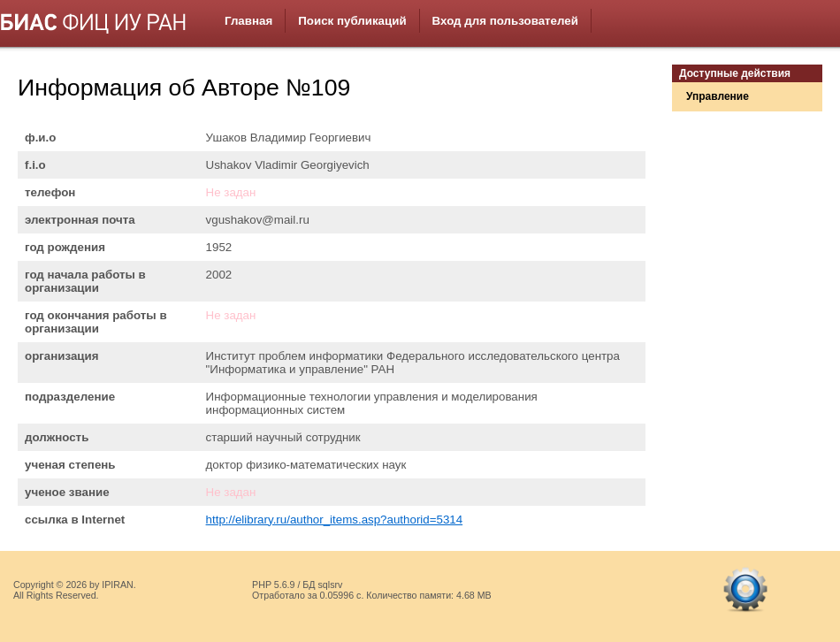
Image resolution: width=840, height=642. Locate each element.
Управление (718, 96)
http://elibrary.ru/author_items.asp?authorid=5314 (335, 520)
